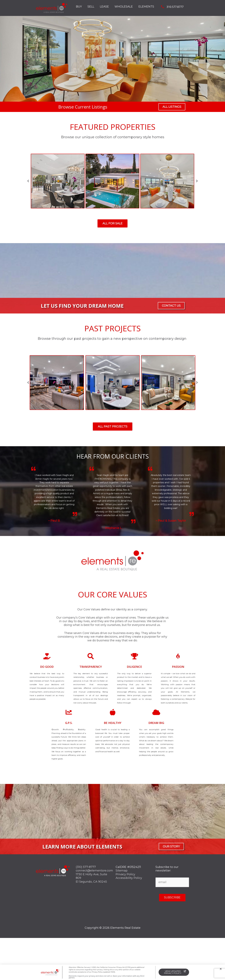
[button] (221, 969)
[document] (112, 490)
